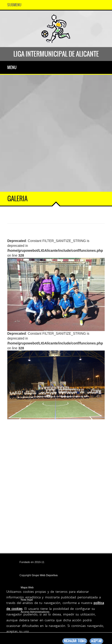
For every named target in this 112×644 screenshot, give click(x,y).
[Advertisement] (56, 133)
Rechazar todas (75, 641)
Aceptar (96, 641)
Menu (12, 67)
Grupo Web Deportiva (45, 575)
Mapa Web (27, 587)
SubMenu (14, 5)
